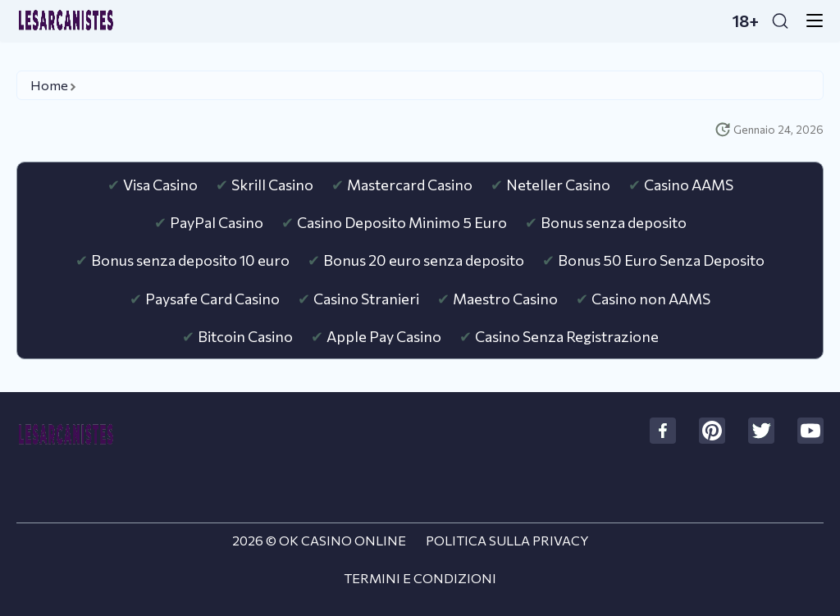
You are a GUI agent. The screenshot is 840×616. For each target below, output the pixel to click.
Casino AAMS (689, 185)
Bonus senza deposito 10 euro (190, 260)
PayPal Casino (217, 222)
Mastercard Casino (410, 185)
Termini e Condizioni (420, 578)
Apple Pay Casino (384, 336)
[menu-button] (810, 21)
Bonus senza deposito (614, 222)
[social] (663, 431)
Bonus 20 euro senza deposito (424, 260)
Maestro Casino (505, 299)
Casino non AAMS (651, 299)
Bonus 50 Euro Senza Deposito (661, 260)
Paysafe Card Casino (212, 299)
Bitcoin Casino (245, 336)
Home (49, 85)
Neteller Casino (558, 185)
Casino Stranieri (366, 299)
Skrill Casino (272, 185)
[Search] (780, 21)
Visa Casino (160, 185)
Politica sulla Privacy (507, 540)
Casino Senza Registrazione (567, 336)
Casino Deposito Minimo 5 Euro (402, 222)
